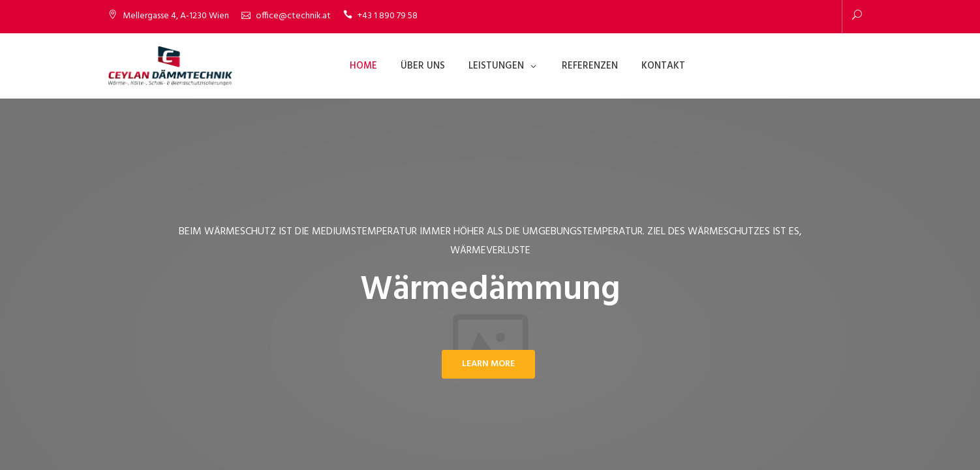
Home (363, 66)
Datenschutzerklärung (732, 431)
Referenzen (590, 66)
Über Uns (423, 66)
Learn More (488, 364)
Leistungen (496, 66)
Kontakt (663, 66)
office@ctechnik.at (293, 16)
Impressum (807, 431)
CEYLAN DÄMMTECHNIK (155, 430)
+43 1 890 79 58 (388, 16)
